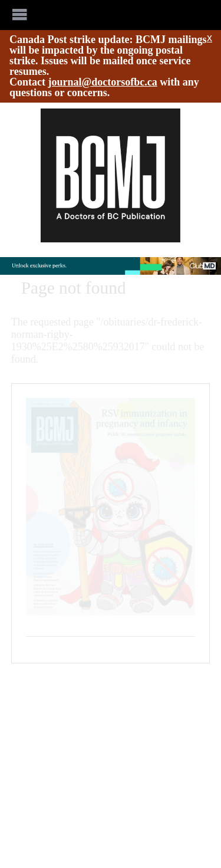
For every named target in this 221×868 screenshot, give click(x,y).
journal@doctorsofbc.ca (103, 82)
